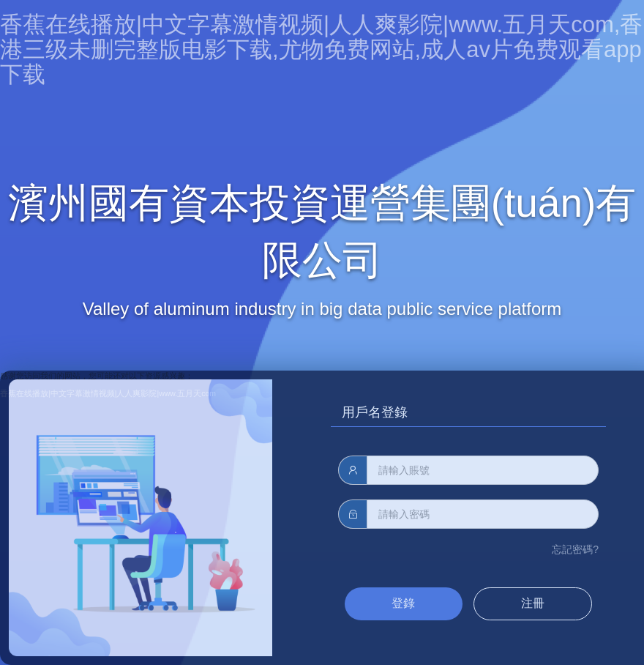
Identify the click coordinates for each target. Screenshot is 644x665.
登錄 (403, 603)
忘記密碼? (575, 549)
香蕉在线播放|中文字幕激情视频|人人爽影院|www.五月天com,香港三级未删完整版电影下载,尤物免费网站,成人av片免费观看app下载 (321, 49)
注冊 (533, 603)
